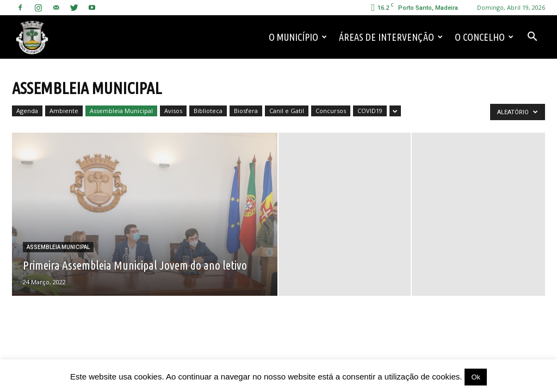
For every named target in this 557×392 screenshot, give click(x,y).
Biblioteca (208, 111)
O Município (298, 37)
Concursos (331, 111)
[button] (532, 37)
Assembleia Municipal (121, 111)
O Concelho (484, 37)
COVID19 (370, 111)
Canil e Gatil (287, 111)
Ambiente (64, 111)
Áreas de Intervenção (391, 37)
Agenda (27, 111)
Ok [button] (476, 377)
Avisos (173, 111)
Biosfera (246, 111)
